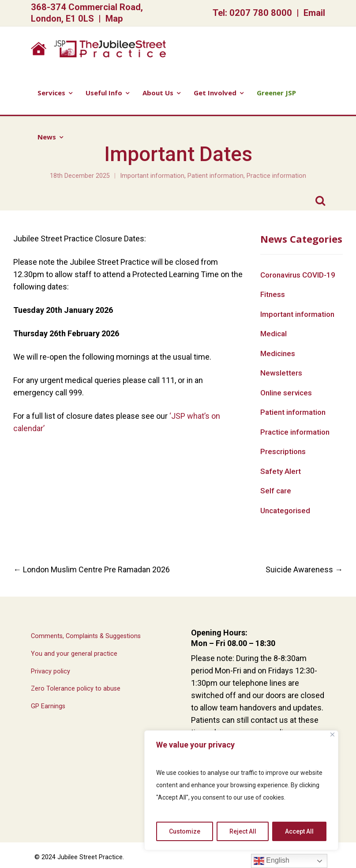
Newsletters (281, 373)
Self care (276, 491)
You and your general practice (74, 654)
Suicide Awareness (304, 569)
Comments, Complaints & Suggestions (86, 636)
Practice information (276, 176)
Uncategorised (285, 511)
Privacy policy (51, 671)
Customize (185, 831)
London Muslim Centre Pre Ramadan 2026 (92, 569)
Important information (152, 176)
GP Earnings (48, 706)
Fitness (273, 294)
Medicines (278, 353)
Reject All (243, 831)
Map (114, 19)
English (272, 861)
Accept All (299, 831)
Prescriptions (283, 451)
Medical (274, 334)
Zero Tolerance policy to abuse (76, 689)
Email (314, 13)
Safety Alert (281, 471)
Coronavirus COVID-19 (298, 275)
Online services (286, 393)
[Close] (332, 735)
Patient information (215, 176)
